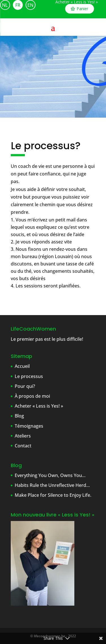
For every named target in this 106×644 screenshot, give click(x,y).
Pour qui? (25, 386)
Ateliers (23, 436)
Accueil (22, 366)
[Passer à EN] (30, 5)
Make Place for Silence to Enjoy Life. (53, 495)
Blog (19, 416)
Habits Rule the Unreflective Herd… (52, 485)
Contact (23, 446)
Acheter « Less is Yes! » (77, 2)
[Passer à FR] (18, 5)
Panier (82, 9)
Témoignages (29, 426)
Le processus (29, 376)
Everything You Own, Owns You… (50, 475)
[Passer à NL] (5, 5)
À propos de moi (32, 396)
